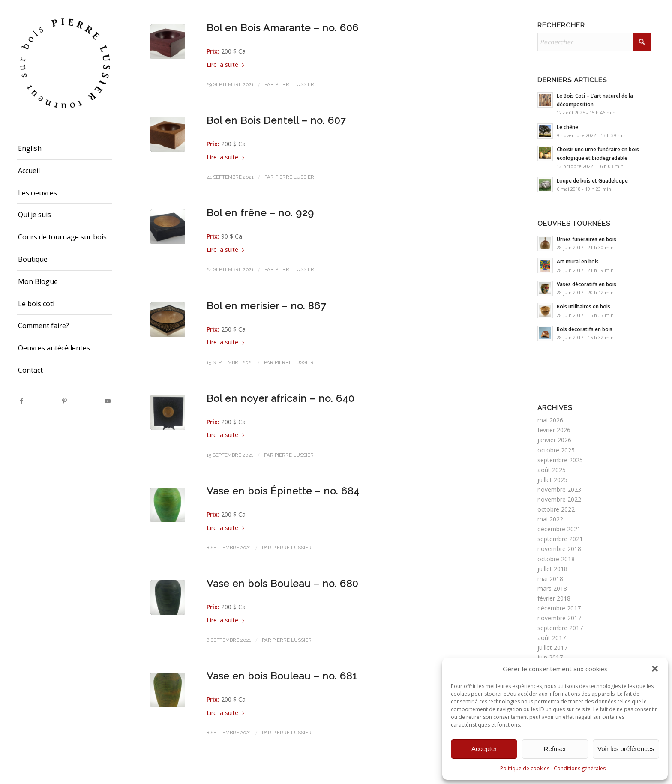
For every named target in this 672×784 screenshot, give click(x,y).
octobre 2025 (556, 450)
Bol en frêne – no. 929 (260, 213)
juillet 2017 (552, 648)
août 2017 (552, 638)
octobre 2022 (556, 509)
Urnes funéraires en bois (586, 239)
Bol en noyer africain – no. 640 (280, 398)
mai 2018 (550, 579)
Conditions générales (580, 768)
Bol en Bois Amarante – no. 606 (283, 28)
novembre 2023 (559, 489)
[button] (655, 669)
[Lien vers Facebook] (21, 401)
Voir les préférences (626, 749)
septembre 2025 (560, 460)
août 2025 (552, 470)
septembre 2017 (560, 628)
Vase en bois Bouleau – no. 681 (282, 676)
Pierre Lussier (295, 84)
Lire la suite (226, 64)
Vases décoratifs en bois (586, 284)
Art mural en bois (578, 261)
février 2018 (554, 598)
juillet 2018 (552, 569)
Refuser (555, 749)
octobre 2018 (556, 559)
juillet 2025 (552, 480)
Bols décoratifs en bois (585, 329)
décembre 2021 (559, 529)
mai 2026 (550, 420)
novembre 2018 (559, 549)
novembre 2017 (559, 618)
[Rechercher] (594, 42)
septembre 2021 (560, 539)
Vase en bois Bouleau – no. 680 (282, 584)
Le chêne (567, 127)
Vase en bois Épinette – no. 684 (283, 491)
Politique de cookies (525, 768)
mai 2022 (550, 519)
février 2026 (554, 430)
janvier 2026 (554, 440)
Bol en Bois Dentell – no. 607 (276, 120)
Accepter (484, 749)
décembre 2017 (559, 608)
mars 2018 (552, 588)
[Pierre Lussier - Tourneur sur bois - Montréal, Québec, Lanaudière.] (64, 64)
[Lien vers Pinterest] (64, 401)
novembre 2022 (559, 499)
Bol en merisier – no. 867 (266, 306)
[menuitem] (64, 149)
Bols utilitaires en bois (583, 306)
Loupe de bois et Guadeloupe (592, 180)
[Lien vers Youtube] (107, 401)
